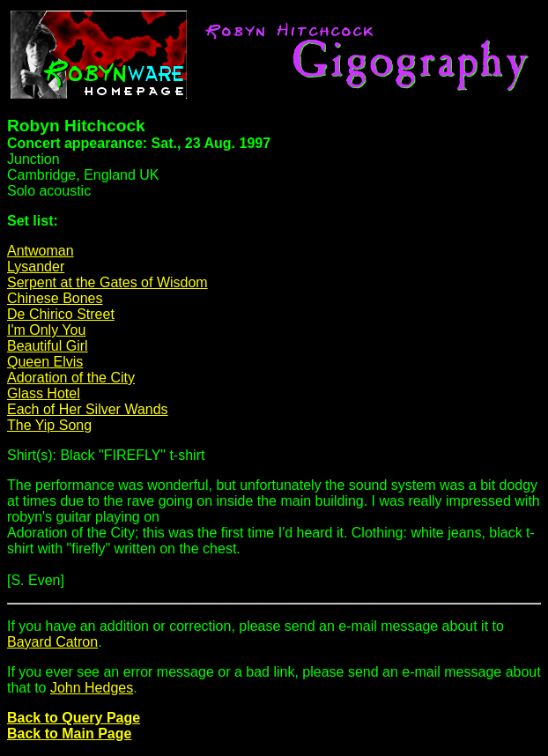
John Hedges (92, 688)
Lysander (36, 267)
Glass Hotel (44, 393)
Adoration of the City (71, 378)
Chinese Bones (55, 298)
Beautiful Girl (48, 346)
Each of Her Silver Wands (88, 409)
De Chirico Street (61, 314)
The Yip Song (49, 425)
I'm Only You (46, 330)
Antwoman (41, 251)
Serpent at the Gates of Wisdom (107, 282)
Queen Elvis (45, 362)
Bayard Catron (52, 642)
